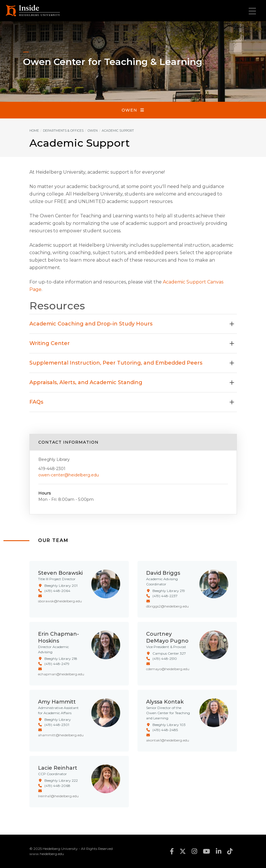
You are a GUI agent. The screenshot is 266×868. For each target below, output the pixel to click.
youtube (206, 851)
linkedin (219, 851)
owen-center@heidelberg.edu (69, 475)
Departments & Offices (63, 131)
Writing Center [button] (132, 343)
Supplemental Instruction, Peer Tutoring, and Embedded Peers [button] (132, 363)
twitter (183, 851)
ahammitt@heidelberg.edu (61, 735)
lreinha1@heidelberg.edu (58, 796)
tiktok (230, 851)
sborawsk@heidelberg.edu (60, 601)
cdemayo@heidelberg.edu (168, 669)
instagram (194, 851)
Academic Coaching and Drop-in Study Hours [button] (132, 324)
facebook (172, 851)
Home (34, 131)
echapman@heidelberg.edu (61, 674)
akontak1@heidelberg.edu (168, 740)
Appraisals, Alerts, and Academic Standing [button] (132, 382)
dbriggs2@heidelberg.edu (167, 606)
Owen (129, 110)
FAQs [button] (132, 402)
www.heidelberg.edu (47, 854)
